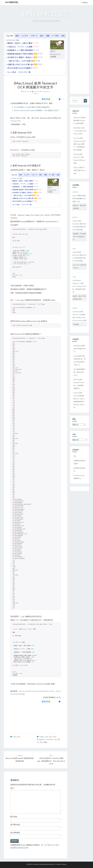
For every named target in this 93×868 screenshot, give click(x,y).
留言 (13, 788)
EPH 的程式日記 (12, 2)
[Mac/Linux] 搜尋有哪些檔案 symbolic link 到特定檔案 (80, 120)
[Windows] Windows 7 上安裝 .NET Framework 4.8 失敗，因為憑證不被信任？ (80, 286)
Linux (14, 737)
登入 (75, 456)
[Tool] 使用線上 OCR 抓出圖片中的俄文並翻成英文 (32, 107)
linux (46, 737)
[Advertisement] (26, 717)
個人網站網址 (15, 833)
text (55, 739)
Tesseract (49, 739)
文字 (41, 742)
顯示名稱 (14, 817)
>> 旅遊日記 (84, 3)
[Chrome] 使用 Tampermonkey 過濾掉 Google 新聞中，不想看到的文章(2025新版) (79, 144)
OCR (54, 737)
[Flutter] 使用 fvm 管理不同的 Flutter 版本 (80, 170)
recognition (41, 739)
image (41, 737)
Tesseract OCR (15, 121)
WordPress (51, 864)
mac (51, 737)
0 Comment (46, 91)
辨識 (45, 742)
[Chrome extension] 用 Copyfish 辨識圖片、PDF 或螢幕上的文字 (36, 110)
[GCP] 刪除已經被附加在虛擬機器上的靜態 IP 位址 (79, 198)
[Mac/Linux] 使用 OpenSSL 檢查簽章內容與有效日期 (20, 758)
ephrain (36, 91)
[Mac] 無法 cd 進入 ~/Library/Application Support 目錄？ (80, 131)
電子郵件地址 (15, 825)
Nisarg (64, 864)
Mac (19, 737)
